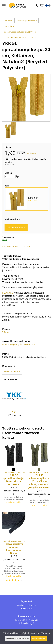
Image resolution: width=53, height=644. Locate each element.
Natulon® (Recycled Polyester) (18, 345)
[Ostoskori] (42, 6)
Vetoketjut (9, 26)
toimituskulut (32, 153)
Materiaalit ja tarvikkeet (26, 21)
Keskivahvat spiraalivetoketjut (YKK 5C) (20, 32)
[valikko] (4, 6)
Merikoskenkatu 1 (26, 605)
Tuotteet (8, 21)
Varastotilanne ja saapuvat (16, 247)
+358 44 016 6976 (29, 620)
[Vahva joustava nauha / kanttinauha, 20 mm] (14, 548)
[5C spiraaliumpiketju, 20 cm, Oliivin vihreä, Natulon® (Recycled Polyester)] (39, 476)
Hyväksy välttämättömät (18, 638)
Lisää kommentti (12, 371)
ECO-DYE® (8, 293)
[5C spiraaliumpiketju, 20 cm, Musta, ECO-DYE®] (14, 476)
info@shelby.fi (26, 623)
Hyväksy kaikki (39, 638)
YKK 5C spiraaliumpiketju (15, 37)
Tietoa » (46, 633)
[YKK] (14, 402)
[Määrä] (10, 176)
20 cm (32, 37)
